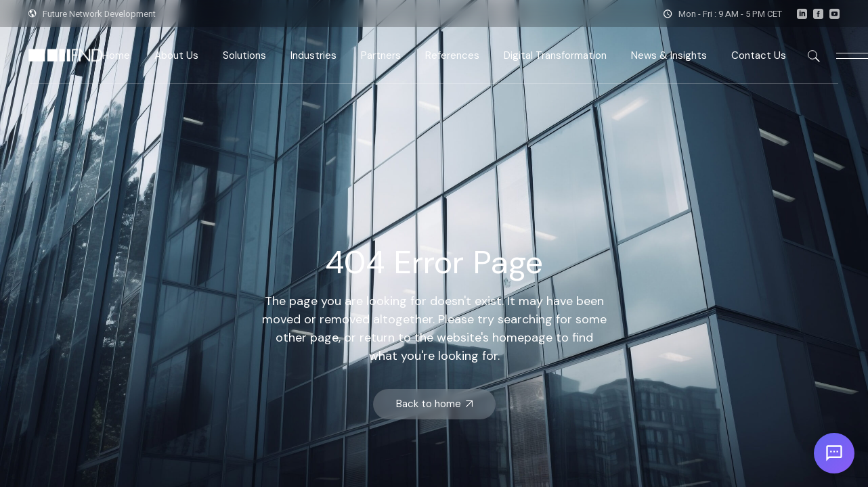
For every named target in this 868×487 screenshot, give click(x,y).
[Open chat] (834, 453)
